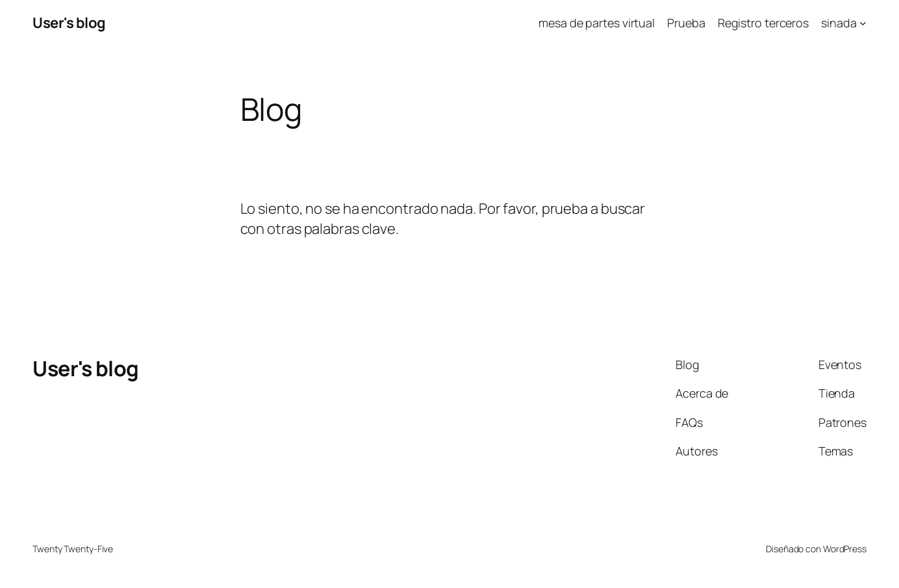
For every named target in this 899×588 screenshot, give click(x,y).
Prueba (686, 23)
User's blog (69, 23)
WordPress (845, 549)
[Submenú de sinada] (863, 23)
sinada (839, 23)
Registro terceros (763, 23)
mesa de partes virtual (597, 23)
